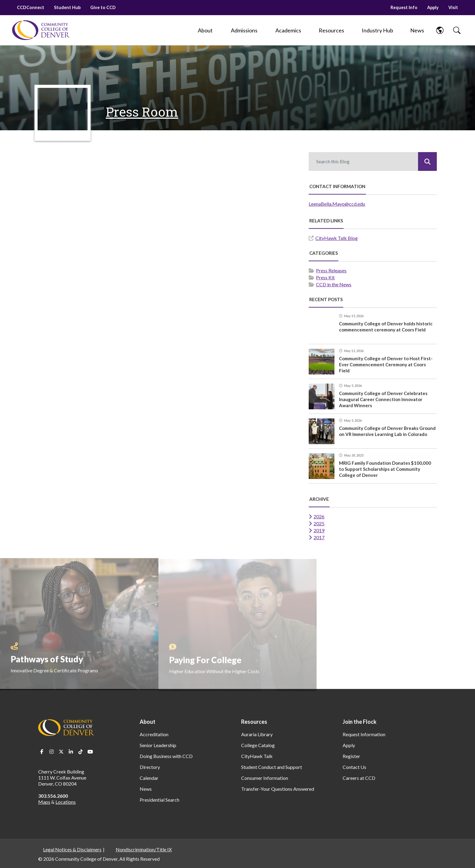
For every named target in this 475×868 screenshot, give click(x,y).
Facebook (42, 752)
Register (351, 756)
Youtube (90, 752)
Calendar (149, 778)
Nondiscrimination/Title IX (144, 849)
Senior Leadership (158, 745)
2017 (319, 537)
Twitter (61, 752)
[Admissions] (244, 30)
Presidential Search (159, 800)
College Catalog (258, 745)
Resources (254, 722)
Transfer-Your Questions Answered (278, 789)
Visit (453, 7)
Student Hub (67, 7)
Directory (150, 767)
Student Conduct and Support (272, 767)
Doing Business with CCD (166, 756)
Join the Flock (360, 722)
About (148, 722)
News (146, 789)
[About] (205, 30)
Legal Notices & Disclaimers (72, 849)
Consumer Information (265, 778)
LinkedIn (71, 752)
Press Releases (331, 270)
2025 (319, 523)
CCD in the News (334, 284)
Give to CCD (103, 7)
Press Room (142, 112)
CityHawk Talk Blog (337, 238)
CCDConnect (31, 7)
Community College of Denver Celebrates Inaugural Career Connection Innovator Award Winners (383, 399)
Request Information (364, 734)
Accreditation (154, 734)
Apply (433, 7)
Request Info (404, 7)
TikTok (81, 752)
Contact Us (354, 767)
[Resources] (331, 30)
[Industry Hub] (377, 30)
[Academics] (288, 30)
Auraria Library (257, 734)
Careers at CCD (359, 778)
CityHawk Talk (257, 756)
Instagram (51, 752)
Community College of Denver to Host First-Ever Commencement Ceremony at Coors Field (386, 364)
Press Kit (325, 277)
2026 (319, 516)
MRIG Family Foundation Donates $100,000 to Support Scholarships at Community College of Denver (385, 469)
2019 (319, 530)
